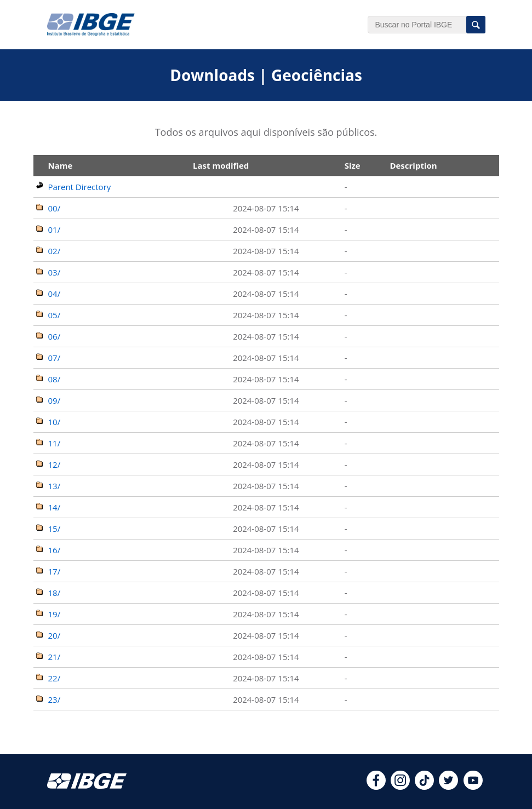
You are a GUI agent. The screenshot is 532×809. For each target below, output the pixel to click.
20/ (55, 635)
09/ (55, 400)
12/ (55, 464)
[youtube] (473, 787)
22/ (55, 678)
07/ (55, 358)
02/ (55, 251)
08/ (55, 379)
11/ (55, 443)
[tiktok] (424, 787)
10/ (55, 422)
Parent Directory (80, 187)
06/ (55, 336)
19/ (55, 614)
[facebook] (376, 787)
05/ (55, 315)
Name (61, 165)
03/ (55, 272)
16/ (55, 550)
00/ (55, 208)
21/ (55, 657)
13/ (55, 486)
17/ (55, 571)
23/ (55, 699)
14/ (55, 507)
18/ (55, 593)
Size (353, 165)
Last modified (221, 165)
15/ (55, 529)
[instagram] (400, 787)
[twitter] (448, 787)
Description (413, 165)
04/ (55, 294)
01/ (55, 229)
